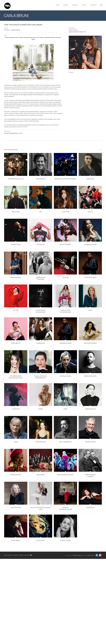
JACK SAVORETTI (41, 179)
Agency (84, 5)
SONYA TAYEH (90, 179)
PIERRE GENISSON (16, 277)
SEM (41, 212)
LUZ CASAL (16, 310)
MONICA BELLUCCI (90, 409)
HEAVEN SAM (41, 245)
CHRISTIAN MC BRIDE (90, 277)
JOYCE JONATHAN (41, 442)
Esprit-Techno (94, 555)
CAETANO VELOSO (90, 442)
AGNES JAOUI (90, 508)
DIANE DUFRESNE (16, 508)
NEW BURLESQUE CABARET (65, 475)
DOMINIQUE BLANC (65, 376)
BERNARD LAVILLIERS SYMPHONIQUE (65, 179)
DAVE (16, 442)
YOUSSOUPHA (16, 409)
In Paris (66, 5)
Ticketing (75, 5)
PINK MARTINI (41, 475)
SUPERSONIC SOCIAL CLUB (16, 179)
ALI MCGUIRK (65, 212)
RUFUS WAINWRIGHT (65, 442)
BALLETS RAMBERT (65, 245)
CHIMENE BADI (41, 343)
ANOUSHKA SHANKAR (90, 343)
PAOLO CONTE (41, 540)
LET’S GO (90, 212)
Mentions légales (81, 555)
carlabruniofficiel (15, 30)
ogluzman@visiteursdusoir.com (77, 32)
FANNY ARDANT (16, 540)
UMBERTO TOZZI (16, 245)
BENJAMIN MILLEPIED (90, 376)
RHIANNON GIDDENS (90, 245)
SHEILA (90, 310)
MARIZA (41, 409)
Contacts (93, 5)
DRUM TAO (65, 277)
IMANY (65, 409)
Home (58, 5)
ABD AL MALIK (16, 212)
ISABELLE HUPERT (65, 540)
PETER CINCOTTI (16, 343)
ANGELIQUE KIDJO (16, 475)
